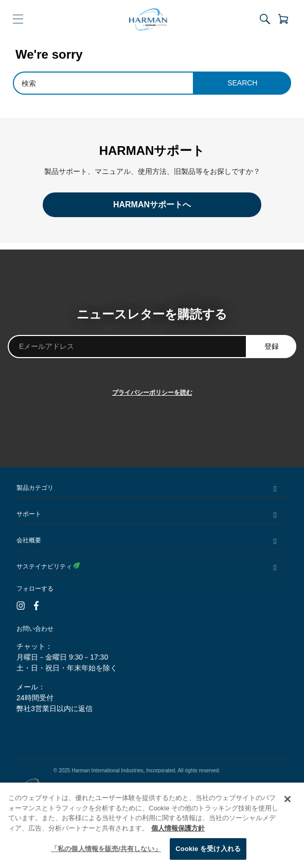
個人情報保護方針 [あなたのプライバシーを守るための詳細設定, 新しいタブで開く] (178, 828)
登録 (272, 346)
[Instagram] (21, 607)
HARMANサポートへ (152, 205)
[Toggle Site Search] (265, 19)
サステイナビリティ (48, 566)
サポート (29, 514)
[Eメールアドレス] (127, 347)
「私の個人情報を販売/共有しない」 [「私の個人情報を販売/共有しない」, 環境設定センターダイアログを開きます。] (106, 849)
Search (242, 83)
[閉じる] (288, 799)
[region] (152, 825)
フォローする (35, 589)
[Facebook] (37, 607)
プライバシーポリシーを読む (152, 393)
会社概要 (29, 540)
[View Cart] (281, 19)
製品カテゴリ (35, 488)
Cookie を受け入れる (208, 849)
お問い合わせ (35, 629)
